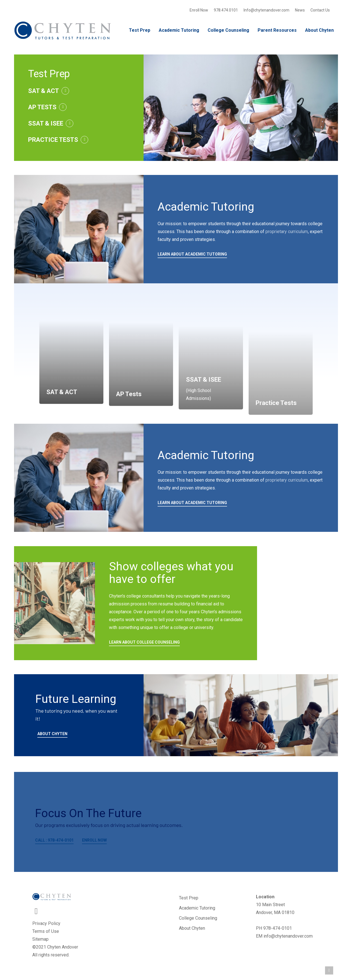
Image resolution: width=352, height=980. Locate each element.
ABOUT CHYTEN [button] (52, 734)
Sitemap (40, 939)
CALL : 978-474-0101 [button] (54, 840)
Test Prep (189, 898)
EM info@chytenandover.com (284, 936)
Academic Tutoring (197, 908)
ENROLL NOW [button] (94, 840)
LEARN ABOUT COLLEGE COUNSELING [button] (144, 642)
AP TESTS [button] (42, 107)
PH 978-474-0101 (274, 928)
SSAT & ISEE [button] (46, 123)
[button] (329, 970)
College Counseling (198, 918)
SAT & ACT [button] (44, 91)
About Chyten (192, 928)
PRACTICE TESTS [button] (53, 140)
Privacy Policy (46, 923)
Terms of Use (46, 931)
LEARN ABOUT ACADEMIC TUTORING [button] (192, 254)
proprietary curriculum (287, 232)
